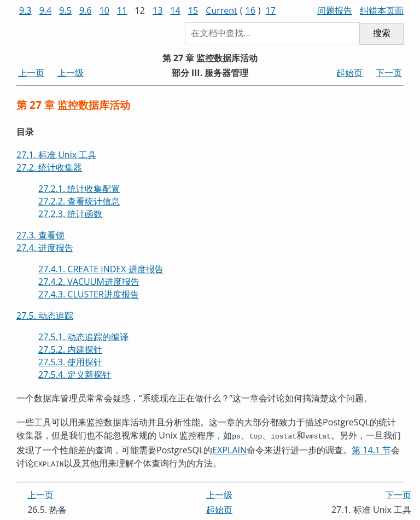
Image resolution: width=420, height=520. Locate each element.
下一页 (389, 73)
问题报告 (335, 10)
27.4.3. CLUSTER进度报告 (89, 294)
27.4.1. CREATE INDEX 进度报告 (101, 269)
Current (221, 10)
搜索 (382, 33)
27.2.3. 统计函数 (70, 214)
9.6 (86, 10)
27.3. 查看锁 (40, 235)
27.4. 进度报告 (45, 248)
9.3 (25, 10)
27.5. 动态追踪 (45, 315)
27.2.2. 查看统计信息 (79, 201)
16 (250, 10)
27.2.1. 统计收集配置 (79, 189)
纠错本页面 (382, 10)
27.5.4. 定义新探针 (75, 375)
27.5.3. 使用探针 (70, 362)
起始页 (349, 73)
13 (157, 10)
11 (122, 10)
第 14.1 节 (371, 449)
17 (271, 10)
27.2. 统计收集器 (49, 167)
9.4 (46, 10)
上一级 (71, 73)
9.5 (65, 10)
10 (104, 10)
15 (193, 10)
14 (175, 10)
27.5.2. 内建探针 (70, 349)
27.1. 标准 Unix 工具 (56, 155)
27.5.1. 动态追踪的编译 (83, 337)
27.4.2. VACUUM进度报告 (89, 282)
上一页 (31, 73)
